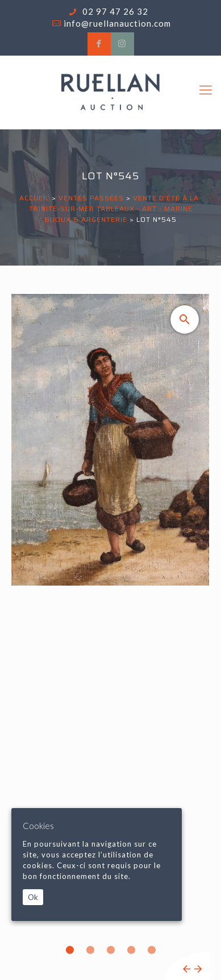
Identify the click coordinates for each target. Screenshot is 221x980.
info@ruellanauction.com (117, 23)
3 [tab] (111, 950)
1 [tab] (70, 950)
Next (198, 969)
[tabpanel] (110, 637)
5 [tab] (152, 950)
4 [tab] (131, 950)
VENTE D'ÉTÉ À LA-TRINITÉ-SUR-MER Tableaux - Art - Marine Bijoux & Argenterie (116, 209)
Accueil (34, 198)
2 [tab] (90, 950)
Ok (33, 897)
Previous (187, 969)
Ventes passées (91, 198)
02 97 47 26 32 (114, 11)
